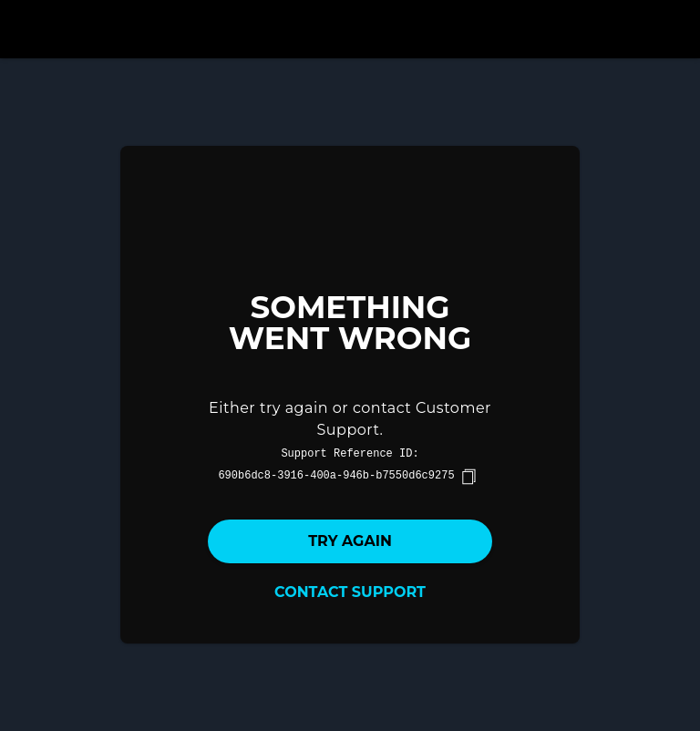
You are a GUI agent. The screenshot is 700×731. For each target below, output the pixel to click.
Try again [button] (350, 541)
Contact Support (350, 592)
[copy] (468, 477)
